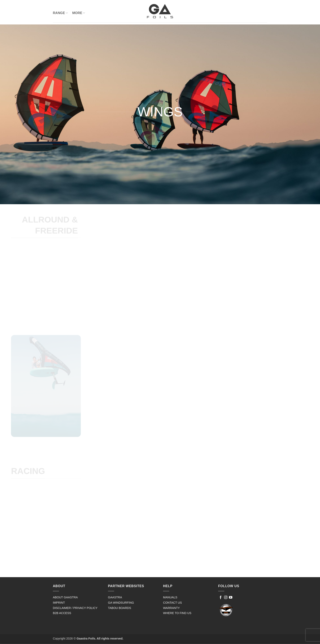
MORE (79, 13)
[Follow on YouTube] (231, 598)
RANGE (60, 13)
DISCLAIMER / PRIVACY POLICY (75, 608)
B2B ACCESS (62, 613)
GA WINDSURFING (121, 603)
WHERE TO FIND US (177, 613)
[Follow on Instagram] (226, 598)
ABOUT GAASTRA (65, 597)
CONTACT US (172, 603)
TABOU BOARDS (119, 608)
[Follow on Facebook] (221, 598)
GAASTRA (115, 597)
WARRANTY (171, 608)
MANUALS (170, 597)
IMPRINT (59, 603)
